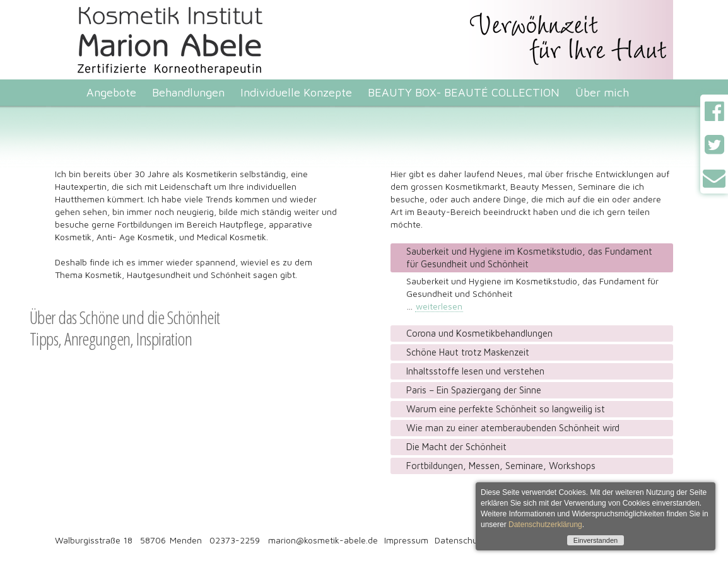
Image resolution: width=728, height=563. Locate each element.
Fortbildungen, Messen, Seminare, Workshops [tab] (501, 466)
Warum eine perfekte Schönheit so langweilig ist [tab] (506, 409)
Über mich (602, 92)
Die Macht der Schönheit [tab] (456, 447)
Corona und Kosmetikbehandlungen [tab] (479, 333)
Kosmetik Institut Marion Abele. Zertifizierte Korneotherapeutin (173, 5)
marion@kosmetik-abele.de (323, 540)
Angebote (111, 92)
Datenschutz (460, 540)
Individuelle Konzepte (296, 92)
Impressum (406, 540)
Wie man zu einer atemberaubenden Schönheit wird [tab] (513, 428)
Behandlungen (188, 92)
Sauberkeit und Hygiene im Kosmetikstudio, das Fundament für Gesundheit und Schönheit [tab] (529, 258)
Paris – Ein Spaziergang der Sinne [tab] (474, 390)
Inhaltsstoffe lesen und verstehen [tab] (475, 371)
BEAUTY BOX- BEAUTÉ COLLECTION (464, 92)
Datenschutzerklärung (545, 525)
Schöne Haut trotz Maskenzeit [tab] (468, 352)
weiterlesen (439, 306)
